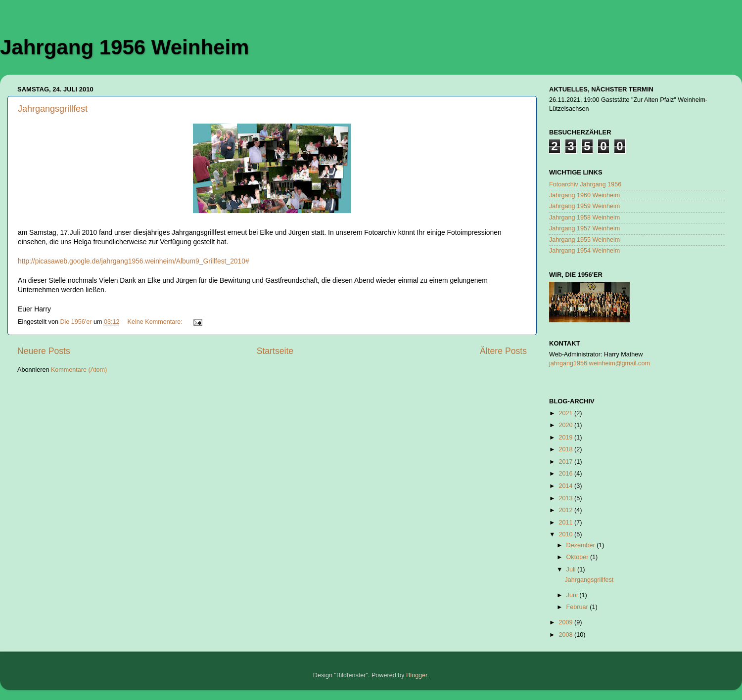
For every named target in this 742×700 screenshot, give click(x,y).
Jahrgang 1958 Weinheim (584, 218)
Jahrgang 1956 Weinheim (124, 47)
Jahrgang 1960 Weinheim (584, 195)
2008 (566, 635)
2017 (566, 462)
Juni (573, 595)
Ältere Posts (503, 351)
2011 (566, 523)
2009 (566, 622)
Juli (572, 569)
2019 (566, 437)
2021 (566, 413)
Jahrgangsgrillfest (53, 109)
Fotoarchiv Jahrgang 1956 (585, 184)
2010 (566, 534)
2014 (566, 486)
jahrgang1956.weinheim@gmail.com (600, 363)
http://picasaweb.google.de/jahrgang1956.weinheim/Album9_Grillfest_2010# (134, 261)
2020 (566, 425)
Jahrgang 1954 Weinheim (584, 251)
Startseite (275, 351)
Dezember (582, 545)
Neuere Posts (44, 351)
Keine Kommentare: (156, 322)
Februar (578, 607)
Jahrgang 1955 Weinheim (584, 240)
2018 (566, 449)
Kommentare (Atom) (79, 370)
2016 (566, 474)
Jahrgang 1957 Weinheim (584, 228)
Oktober (578, 557)
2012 (566, 510)
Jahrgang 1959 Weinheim (584, 206)
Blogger (417, 675)
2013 (566, 498)
